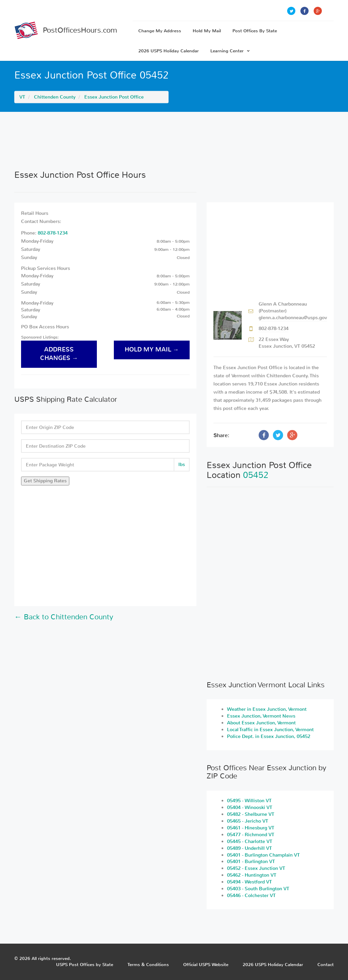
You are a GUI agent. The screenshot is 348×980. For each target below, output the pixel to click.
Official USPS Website (206, 965)
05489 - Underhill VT (249, 848)
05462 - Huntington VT (252, 875)
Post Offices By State (255, 31)
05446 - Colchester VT (251, 896)
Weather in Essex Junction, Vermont (267, 709)
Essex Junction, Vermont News (261, 716)
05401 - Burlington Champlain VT (263, 855)
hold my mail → (152, 350)
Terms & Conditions (148, 965)
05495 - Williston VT (249, 801)
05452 (256, 475)
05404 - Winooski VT (250, 807)
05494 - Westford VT (249, 882)
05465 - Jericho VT (248, 821)
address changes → (59, 354)
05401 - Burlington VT (251, 862)
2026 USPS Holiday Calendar (169, 51)
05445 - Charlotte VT (250, 841)
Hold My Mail (207, 31)
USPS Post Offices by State (85, 965)
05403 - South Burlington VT (258, 889)
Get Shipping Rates (45, 481)
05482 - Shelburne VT (251, 814)
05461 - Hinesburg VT (251, 828)
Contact (326, 965)
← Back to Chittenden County (64, 617)
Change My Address (160, 31)
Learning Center (230, 51)
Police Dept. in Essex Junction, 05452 (269, 736)
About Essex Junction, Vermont (261, 723)
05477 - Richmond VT (251, 835)
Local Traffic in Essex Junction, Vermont (270, 730)
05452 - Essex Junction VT (256, 868)
